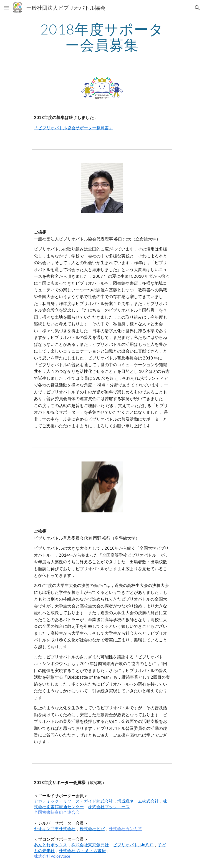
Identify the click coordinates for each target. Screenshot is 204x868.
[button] (7, 8)
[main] (102, 37)
